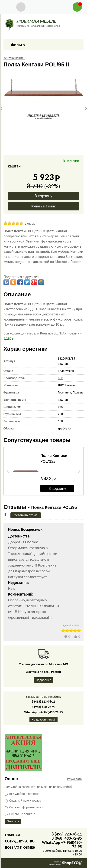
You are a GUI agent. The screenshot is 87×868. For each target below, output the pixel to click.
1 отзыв (30, 224)
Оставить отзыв (26, 515)
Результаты (75, 779)
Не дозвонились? (43, 719)
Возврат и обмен (20, 847)
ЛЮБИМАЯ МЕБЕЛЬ (36, 21)
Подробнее (43, 680)
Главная (12, 835)
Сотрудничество (20, 841)
